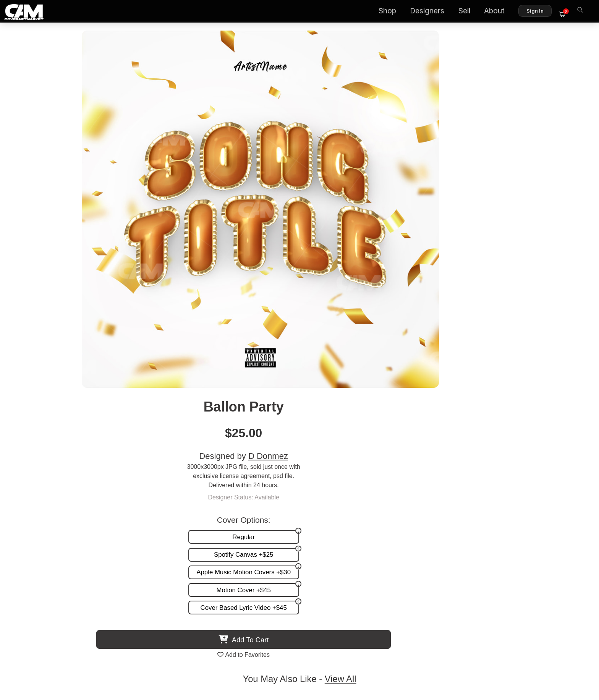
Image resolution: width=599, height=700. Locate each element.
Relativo (501, 455)
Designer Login (273, 661)
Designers (431, 12)
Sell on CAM (558, 536)
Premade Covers (388, 511)
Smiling (98, 455)
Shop (391, 12)
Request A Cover (388, 527)
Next (574, 389)
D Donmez (459, 96)
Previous (25, 389)
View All (344, 310)
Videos (375, 543)
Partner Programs (551, 543)
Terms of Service (324, 661)
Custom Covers (386, 519)
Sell (468, 12)
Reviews (563, 527)
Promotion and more (393, 536)
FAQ (569, 519)
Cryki (232, 455)
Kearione (367, 455)
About (498, 12)
